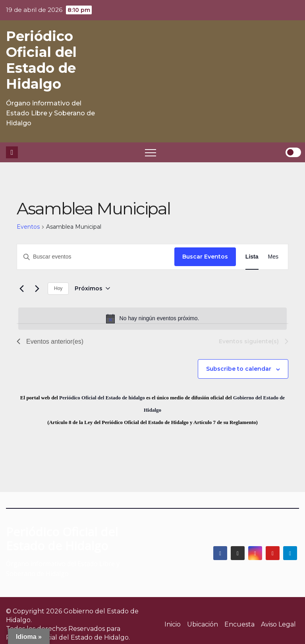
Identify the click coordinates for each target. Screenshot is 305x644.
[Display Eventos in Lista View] (252, 257)
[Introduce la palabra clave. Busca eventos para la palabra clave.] (96, 257)
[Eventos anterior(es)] (21, 288)
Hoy (58, 288)
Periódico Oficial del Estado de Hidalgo (41, 60)
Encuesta (239, 624)
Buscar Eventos (205, 257)
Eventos (28, 227)
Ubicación (203, 624)
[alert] (152, 319)
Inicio (173, 624)
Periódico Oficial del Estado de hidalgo (102, 398)
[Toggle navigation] (151, 152)
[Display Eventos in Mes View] (273, 257)
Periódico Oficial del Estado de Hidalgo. (68, 637)
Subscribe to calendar (239, 369)
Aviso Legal (278, 624)
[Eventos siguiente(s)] (37, 288)
